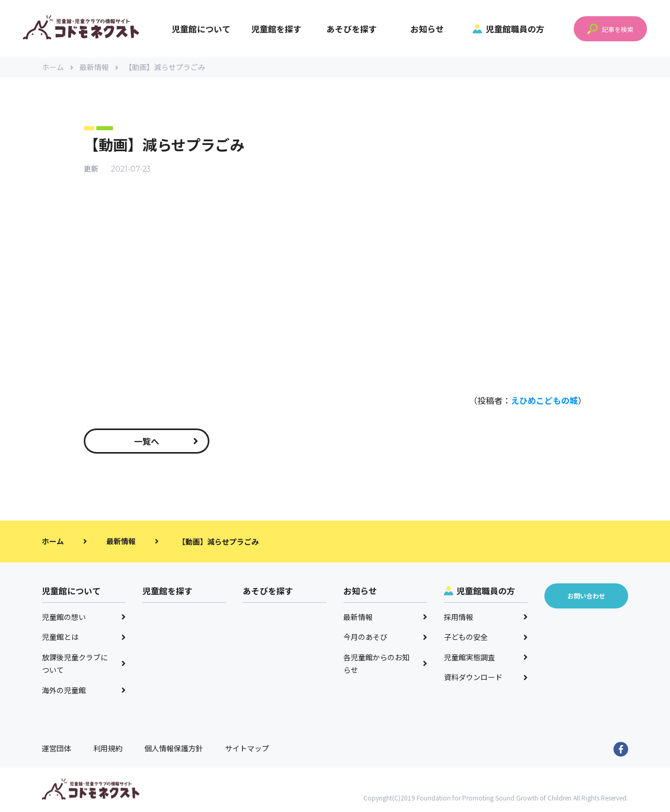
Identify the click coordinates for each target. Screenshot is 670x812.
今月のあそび (385, 638)
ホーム (58, 68)
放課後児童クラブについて (84, 665)
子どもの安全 (486, 638)
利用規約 (108, 750)
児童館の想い (84, 618)
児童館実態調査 (486, 658)
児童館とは (84, 638)
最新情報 (99, 68)
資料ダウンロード (486, 679)
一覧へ (166, 442)
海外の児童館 (84, 691)
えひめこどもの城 (544, 401)
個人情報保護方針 (174, 750)
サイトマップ (247, 750)
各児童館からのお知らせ (385, 665)
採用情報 (486, 618)
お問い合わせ (586, 597)
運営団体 (57, 750)
